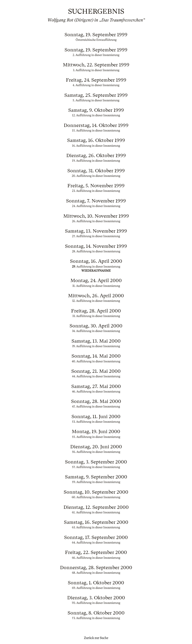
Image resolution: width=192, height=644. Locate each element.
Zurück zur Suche (96, 638)
